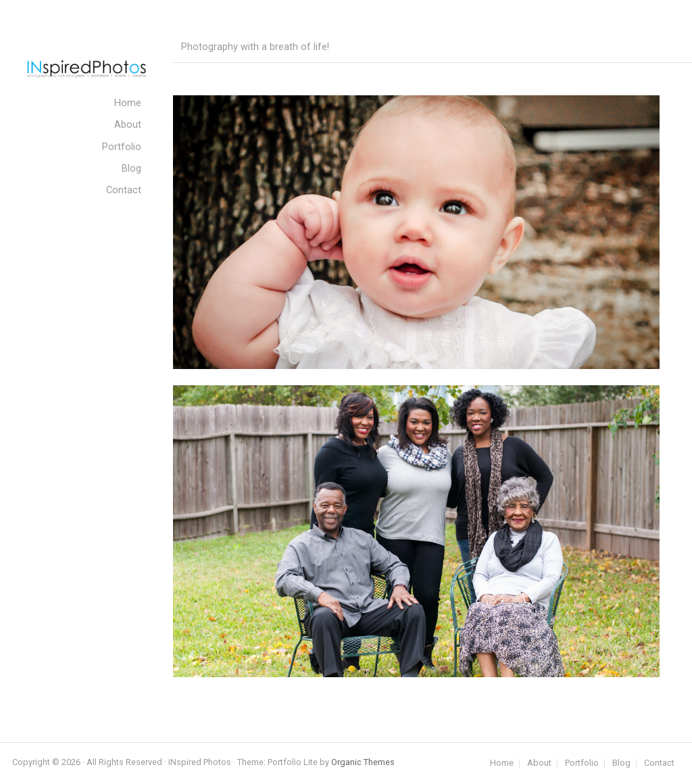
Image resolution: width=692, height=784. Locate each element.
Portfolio (582, 763)
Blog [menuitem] (131, 169)
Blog (621, 763)
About (539, 763)
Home (502, 763)
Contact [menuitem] (124, 190)
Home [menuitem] (128, 103)
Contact (659, 763)
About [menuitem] (128, 125)
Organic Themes (363, 762)
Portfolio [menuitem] (122, 147)
